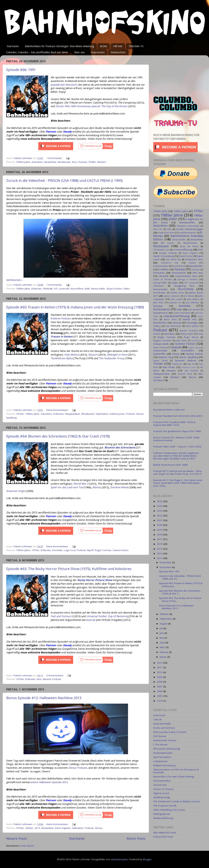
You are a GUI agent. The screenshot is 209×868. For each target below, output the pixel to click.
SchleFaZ (196, 341)
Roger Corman (103, 550)
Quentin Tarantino (189, 331)
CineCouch (159, 715)
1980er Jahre (23, 289)
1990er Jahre (23, 162)
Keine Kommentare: (58, 410)
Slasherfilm (159, 354)
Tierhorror (177, 364)
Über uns (79, 52)
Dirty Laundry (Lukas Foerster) (170, 732)
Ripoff (90, 550)
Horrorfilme (77, 289)
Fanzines (196, 270)
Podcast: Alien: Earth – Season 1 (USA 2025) (177, 447)
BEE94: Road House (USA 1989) (171, 465)
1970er (20, 414)
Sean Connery (160, 347)
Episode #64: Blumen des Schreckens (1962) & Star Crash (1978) (58, 436)
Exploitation (102, 414)
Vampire (171, 371)
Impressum (98, 52)
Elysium (93, 355)
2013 (37, 828)
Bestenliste (50, 162)
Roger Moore (191, 337)
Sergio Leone (194, 347)
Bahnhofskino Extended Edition (178, 238)
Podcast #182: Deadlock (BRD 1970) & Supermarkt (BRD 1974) (174, 424)
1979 (160, 701)
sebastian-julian (119, 859)
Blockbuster (64, 162)
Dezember (166, 562)
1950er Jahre (160, 211)
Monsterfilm (160, 323)
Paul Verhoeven (173, 326)
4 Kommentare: (55, 675)
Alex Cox (158, 229)
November (166, 567)
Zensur (99, 828)
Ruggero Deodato (162, 341)
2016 (160, 544)
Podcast (83, 162)
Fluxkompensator (163, 753)
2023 (160, 511)
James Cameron (172, 296)
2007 (160, 687)
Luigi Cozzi (70, 550)
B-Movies (37, 289)
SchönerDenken (162, 781)
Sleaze (176, 354)
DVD (200, 250)
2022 (160, 516)
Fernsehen (159, 273)
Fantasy (180, 269)
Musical (47, 679)
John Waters (193, 299)
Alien (169, 229)
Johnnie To (175, 303)
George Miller (160, 283)
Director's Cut (170, 263)
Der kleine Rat (173, 259)
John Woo (158, 303)
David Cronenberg (163, 256)
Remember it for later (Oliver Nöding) (174, 777)
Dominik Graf (179, 266)
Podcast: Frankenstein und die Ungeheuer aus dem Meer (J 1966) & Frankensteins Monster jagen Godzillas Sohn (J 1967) (176, 456)
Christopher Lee (161, 250)
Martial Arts (190, 319)
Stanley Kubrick (194, 354)
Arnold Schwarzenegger (189, 229)
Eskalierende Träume (165, 740)
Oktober (165, 614)
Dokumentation (161, 266)
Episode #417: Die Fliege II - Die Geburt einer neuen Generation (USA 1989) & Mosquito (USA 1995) (178, 483)
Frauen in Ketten (62, 336)
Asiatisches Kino (166, 233)
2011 (160, 667)
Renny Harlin (98, 289)
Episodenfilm (196, 266)
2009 (160, 677)
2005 (160, 696)
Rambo (157, 334)
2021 (160, 520)
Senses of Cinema (163, 789)
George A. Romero (188, 279)
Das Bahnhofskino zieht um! (169, 410)
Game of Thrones (163, 279)
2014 (160, 554)
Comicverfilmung (183, 250)
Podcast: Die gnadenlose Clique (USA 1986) (177, 431)
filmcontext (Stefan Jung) (167, 749)
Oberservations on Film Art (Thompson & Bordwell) (176, 771)
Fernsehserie (179, 273)
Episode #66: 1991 (21, 70)
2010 (160, 672)
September (166, 619)
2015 (160, 549)
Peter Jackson (193, 326)
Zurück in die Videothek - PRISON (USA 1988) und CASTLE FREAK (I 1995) (65, 180)
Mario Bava (170, 319)
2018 (160, 535)
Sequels (177, 347)
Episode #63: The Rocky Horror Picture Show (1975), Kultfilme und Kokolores (69, 569)
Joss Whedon (192, 303)
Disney (192, 263)
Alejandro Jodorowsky (188, 226)
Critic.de (158, 719)
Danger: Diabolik (168, 253)
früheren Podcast (61, 318)
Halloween (78, 828)
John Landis (177, 299)
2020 (160, 525)
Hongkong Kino (184, 286)
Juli (162, 628)
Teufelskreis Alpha (62, 358)
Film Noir (198, 273)
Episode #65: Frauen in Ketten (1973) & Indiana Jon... (181, 585)
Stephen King (166, 357)
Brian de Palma (189, 246)
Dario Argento (63, 828)
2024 (160, 506)
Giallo (175, 283)
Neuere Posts (17, 838)
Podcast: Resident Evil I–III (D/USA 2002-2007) (178, 416)
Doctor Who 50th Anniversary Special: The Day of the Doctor (92, 106)
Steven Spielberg (188, 357)
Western (102, 162)
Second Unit (160, 785)
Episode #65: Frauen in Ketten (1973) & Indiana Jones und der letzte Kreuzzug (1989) (75, 307)
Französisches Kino (186, 276)
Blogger (147, 859)
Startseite (13, 46)
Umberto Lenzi (189, 367)
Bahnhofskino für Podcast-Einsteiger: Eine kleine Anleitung (59, 46)
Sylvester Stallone (186, 360)
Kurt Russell (194, 310)
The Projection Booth (165, 806)
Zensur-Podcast (78, 768)
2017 (160, 539)
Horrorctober (160, 289)
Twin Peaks (169, 367)
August (164, 624)
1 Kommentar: (55, 158)
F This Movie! (160, 744)
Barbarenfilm (179, 240)
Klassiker (158, 306)
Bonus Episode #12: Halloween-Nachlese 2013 (44, 698)
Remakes (170, 334)
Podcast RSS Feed (163, 837)
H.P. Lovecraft (61, 289)
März (163, 647)
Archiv (104, 46)
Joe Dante (189, 296)
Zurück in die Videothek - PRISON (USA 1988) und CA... (180, 577)
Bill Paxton (167, 243)
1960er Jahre (23, 550)
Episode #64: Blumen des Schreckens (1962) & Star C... (180, 592)
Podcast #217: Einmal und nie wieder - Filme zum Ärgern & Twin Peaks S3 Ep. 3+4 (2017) (178, 472)
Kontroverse (161, 309)
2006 (160, 691)
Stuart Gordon (114, 289)
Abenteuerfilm (187, 222)
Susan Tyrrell (160, 361)
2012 (160, 663)
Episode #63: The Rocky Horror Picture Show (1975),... (180, 599)
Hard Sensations (162, 757)
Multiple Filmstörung (164, 765)
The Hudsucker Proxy (111, 358)
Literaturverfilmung (176, 316)
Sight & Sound (161, 793)
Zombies (158, 380)
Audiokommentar (188, 233)
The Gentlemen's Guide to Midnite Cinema (177, 801)
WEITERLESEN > (14, 280)
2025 (160, 501)
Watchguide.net (162, 814)
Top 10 (191, 364)
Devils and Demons (164, 728)
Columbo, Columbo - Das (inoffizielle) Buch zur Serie (37, 52)
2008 (160, 682)
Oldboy (157, 326)
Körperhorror (161, 313)
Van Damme (191, 371)
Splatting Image (162, 797)
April (162, 643)
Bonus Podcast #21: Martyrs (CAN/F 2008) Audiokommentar (176, 439)
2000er (29, 828)
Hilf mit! (118, 46)
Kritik (87, 289)
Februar (164, 652)
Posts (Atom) (27, 846)
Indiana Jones (117, 414)
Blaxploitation (73, 414)
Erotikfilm (163, 269)
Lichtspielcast (160, 761)
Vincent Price (185, 374)
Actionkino (37, 162)
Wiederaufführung (163, 818)
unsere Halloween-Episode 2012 (49, 782)
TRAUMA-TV (136, 46)
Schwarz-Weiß (161, 344)
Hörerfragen (159, 293)
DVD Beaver (160, 736)
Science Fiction (121, 550)
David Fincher (186, 256)
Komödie (57, 550)
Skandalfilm (187, 351)
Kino (75, 162)
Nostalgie (193, 323)
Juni (162, 633)
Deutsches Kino (194, 259)
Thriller (92, 162)
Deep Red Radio (162, 724)
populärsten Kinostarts (64, 85)
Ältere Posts (136, 838)
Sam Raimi (181, 341)
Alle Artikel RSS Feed (165, 833)
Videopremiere (161, 374)
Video (127, 289)
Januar (164, 657)
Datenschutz (118, 52)
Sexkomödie (160, 351)
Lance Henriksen (182, 313)
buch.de (91, 620)
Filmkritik (48, 289)
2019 (160, 530)
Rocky (200, 334)
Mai (162, 638)
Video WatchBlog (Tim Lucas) (169, 810)
